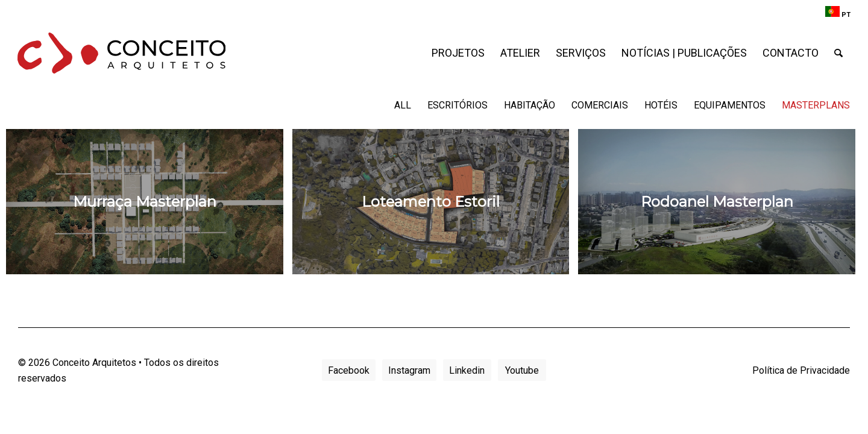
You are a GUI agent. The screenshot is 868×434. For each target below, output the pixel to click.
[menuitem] (835, 12)
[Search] (838, 53)
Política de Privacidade (801, 370)
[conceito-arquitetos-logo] (122, 53)
